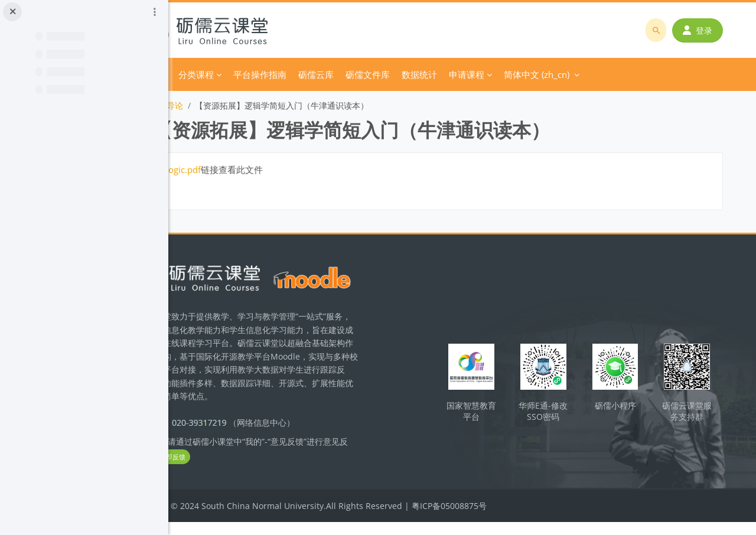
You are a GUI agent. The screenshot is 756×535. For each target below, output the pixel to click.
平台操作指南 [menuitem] (328, 74)
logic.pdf (251, 169)
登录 (701, 30)
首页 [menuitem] (226, 74)
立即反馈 (261, 470)
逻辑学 (210, 105)
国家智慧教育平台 (503, 414)
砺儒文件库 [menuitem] (436, 74)
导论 (243, 105)
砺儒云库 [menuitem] (384, 74)
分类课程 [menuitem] (264, 74)
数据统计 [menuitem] (487, 74)
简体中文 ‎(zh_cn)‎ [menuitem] (605, 74)
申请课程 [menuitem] (535, 74)
